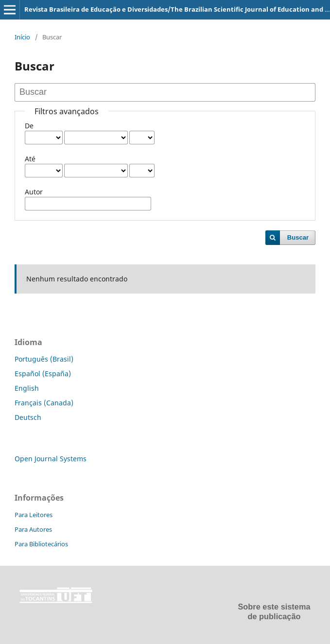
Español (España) (43, 374)
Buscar (298, 237)
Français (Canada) (44, 403)
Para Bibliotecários (41, 544)
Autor (34, 192)
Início (22, 37)
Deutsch (28, 417)
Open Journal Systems (51, 459)
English (27, 388)
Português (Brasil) (44, 359)
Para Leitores (34, 515)
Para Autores (33, 529)
